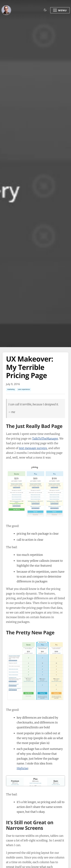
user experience (24, 389)
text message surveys (33, 448)
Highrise (22, 768)
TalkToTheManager (45, 439)
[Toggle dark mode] (45, 10)
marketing (11, 389)
